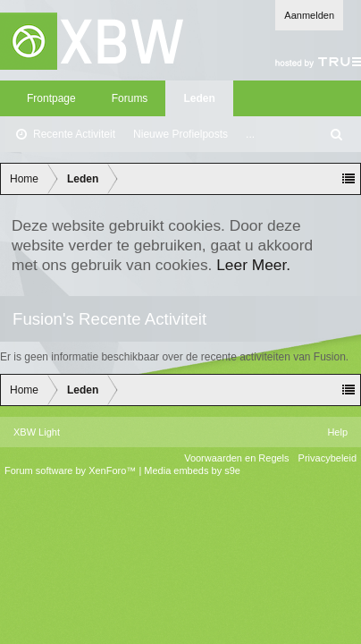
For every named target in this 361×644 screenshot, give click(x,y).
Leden (199, 98)
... (250, 134)
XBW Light (37, 432)
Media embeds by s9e (192, 470)
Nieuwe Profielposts (180, 134)
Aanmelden (309, 15)
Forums (130, 98)
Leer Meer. (253, 265)
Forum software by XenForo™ (71, 470)
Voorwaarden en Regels (236, 458)
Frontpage (51, 98)
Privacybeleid (327, 458)
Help (337, 432)
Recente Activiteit (74, 134)
